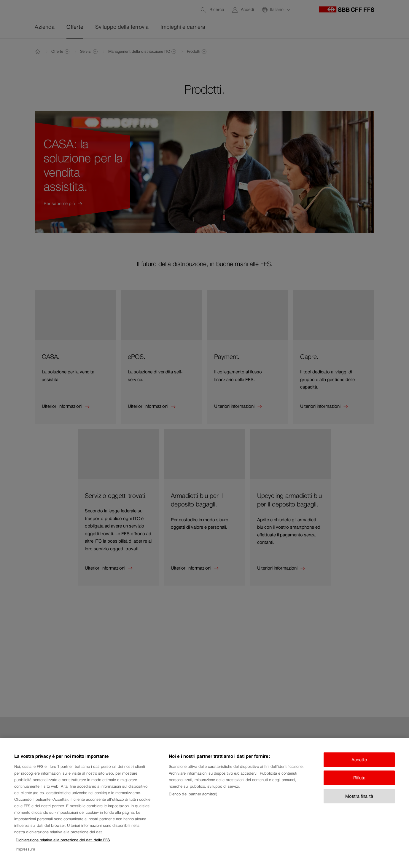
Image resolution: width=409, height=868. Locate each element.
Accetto (359, 768)
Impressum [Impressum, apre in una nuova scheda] (25, 858)
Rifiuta (359, 787)
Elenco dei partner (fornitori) (193, 803)
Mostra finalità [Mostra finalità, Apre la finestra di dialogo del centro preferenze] (359, 805)
